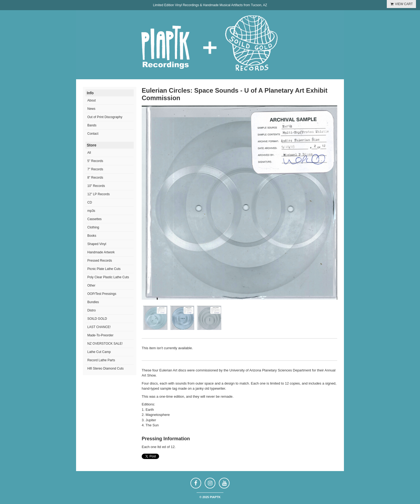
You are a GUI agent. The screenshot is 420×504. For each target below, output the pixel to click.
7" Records (95, 169)
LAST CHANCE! (99, 327)
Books (92, 236)
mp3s (91, 211)
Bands (92, 125)
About (91, 100)
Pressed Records (100, 261)
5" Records (95, 161)
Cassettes (94, 219)
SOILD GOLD (97, 319)
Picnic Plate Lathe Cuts (104, 269)
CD (90, 202)
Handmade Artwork (101, 252)
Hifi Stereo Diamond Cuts (105, 368)
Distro (91, 310)
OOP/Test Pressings (102, 294)
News (91, 109)
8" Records (95, 178)
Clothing (93, 227)
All (89, 153)
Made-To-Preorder (100, 335)
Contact (93, 134)
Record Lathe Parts (101, 360)
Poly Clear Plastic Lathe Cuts (108, 277)
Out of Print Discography (105, 117)
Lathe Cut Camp (99, 352)
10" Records (96, 186)
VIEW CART (401, 4)
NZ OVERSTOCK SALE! (105, 344)
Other (91, 285)
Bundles (93, 302)
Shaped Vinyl (97, 244)
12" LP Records (98, 194)
